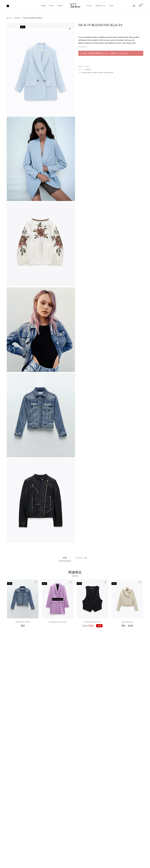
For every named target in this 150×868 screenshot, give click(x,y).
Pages (60, 6)
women (101, 73)
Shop (51, 6)
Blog (89, 6)
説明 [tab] (65, 633)
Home (43, 6)
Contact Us (100, 6)
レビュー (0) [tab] (81, 633)
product (95, 73)
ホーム (9, 18)
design (84, 73)
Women (17, 18)
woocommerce (108, 73)
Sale (111, 6)
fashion (89, 73)
